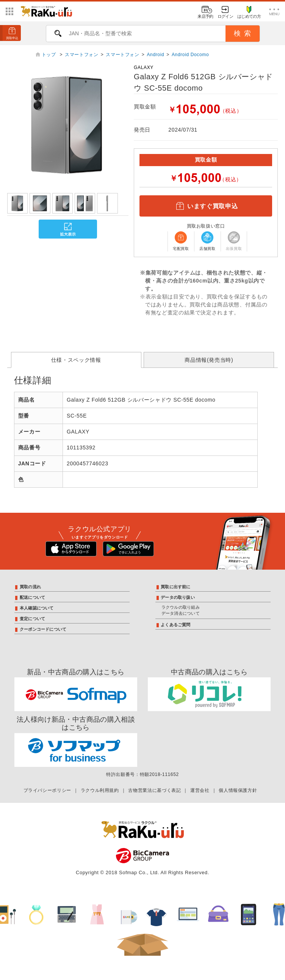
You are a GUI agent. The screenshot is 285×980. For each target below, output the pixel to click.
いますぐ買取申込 (206, 206)
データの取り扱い (178, 597)
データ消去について (181, 613)
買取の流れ (30, 587)
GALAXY (144, 68)
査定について (32, 619)
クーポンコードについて (43, 629)
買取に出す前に (176, 587)
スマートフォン (81, 55)
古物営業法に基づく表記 (154, 790)
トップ (50, 55)
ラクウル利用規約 (100, 790)
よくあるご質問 (176, 625)
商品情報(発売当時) (209, 360)
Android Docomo (190, 55)
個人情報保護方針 (238, 790)
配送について (32, 597)
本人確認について (37, 608)
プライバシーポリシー (47, 790)
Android (155, 55)
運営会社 (200, 790)
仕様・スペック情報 (76, 360)
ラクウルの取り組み (181, 607)
